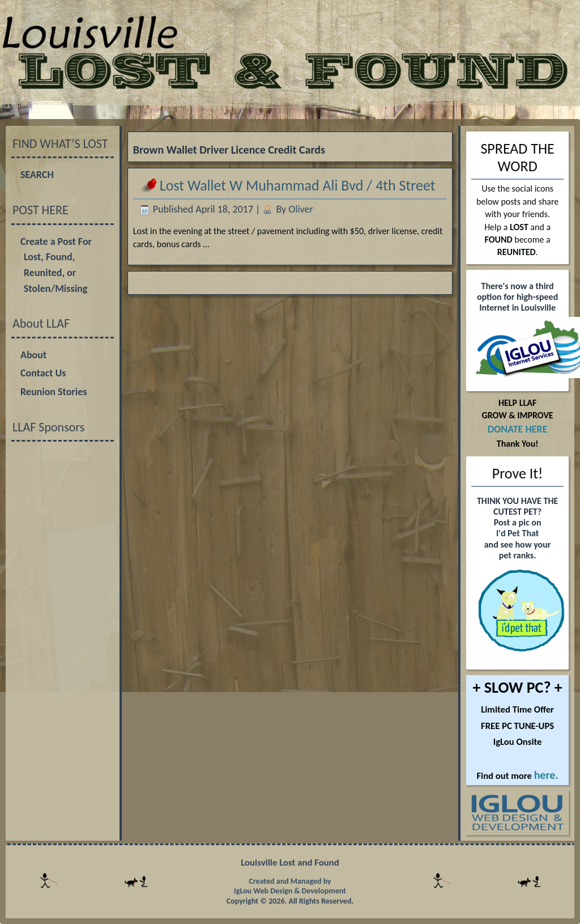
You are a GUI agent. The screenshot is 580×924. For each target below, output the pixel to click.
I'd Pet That (517, 533)
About (33, 355)
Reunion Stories (54, 392)
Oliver (300, 209)
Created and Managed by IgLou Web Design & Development (290, 886)
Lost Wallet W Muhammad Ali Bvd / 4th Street (298, 185)
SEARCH (37, 175)
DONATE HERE (518, 429)
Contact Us (43, 373)
